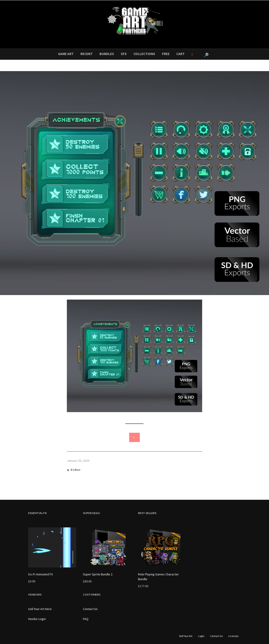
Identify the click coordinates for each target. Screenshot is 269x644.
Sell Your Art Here (40, 609)
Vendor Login (37, 619)
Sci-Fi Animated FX (40, 574)
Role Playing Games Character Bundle (158, 577)
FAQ (86, 619)
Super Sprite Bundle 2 (98, 574)
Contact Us (90, 609)
